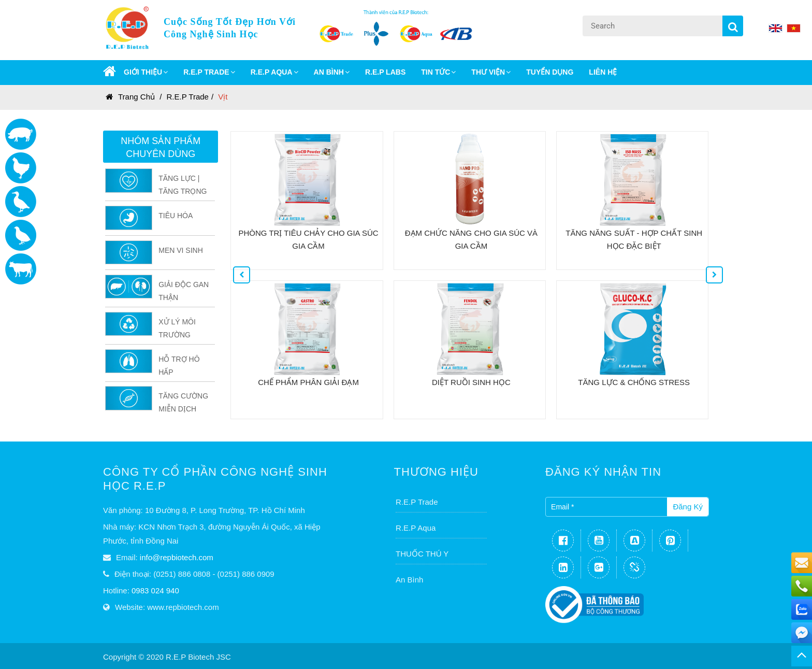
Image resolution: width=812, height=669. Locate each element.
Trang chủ (130, 97)
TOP (802, 656)
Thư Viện (491, 72)
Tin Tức (438, 72)
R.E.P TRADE (209, 72)
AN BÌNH (332, 72)
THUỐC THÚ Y (422, 554)
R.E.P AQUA (274, 72)
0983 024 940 (155, 590)
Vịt (223, 97)
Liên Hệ (603, 72)
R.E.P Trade (188, 97)
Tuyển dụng (550, 72)
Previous (233, 266)
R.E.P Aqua (416, 528)
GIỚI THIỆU (146, 72)
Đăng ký (688, 507)
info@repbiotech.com (177, 557)
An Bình (409, 580)
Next (706, 266)
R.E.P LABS (385, 72)
